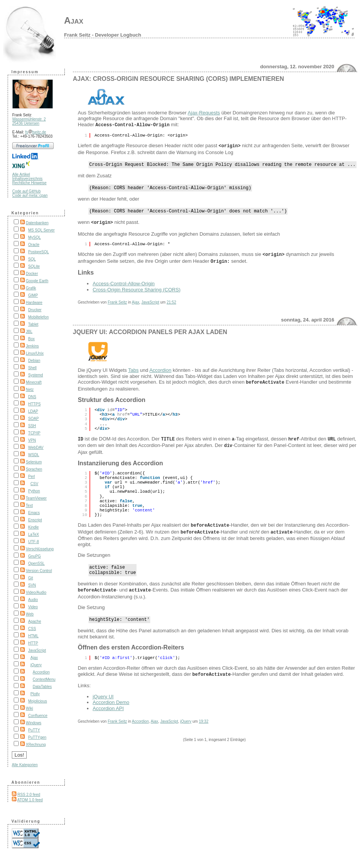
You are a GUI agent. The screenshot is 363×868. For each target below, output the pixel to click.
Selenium (34, 462)
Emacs (34, 513)
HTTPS (35, 404)
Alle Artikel (21, 174)
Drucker (35, 310)
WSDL (34, 455)
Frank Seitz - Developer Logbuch (103, 35)
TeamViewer (36, 498)
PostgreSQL (39, 252)
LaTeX (34, 534)
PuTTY (34, 730)
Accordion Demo (111, 700)
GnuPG (35, 556)
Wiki (30, 708)
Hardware (34, 303)
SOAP (34, 419)
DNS (32, 397)
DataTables (42, 687)
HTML (33, 636)
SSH (32, 426)
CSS (32, 629)
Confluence (38, 716)
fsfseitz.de (36, 132)
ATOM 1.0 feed (30, 800)
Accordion (41, 672)
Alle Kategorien (25, 765)
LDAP (33, 411)
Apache (35, 621)
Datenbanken (37, 223)
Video (33, 607)
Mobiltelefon (39, 317)
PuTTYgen (37, 737)
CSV (35, 484)
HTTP (33, 643)
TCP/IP (34, 433)
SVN (32, 585)
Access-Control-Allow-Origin (124, 283)
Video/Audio (36, 592)
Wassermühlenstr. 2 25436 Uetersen (29, 121)
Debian (34, 361)
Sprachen (34, 469)
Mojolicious (38, 701)
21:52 (171, 302)
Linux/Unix (35, 353)
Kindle (34, 527)
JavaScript (37, 650)
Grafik (31, 288)
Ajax (74, 20)
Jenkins (32, 346)
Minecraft (34, 382)
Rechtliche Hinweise (29, 183)
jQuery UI (103, 694)
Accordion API (108, 706)
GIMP (33, 295)
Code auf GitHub (27, 191)
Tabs (133, 370)
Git (31, 578)
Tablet (33, 324)
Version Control (39, 571)
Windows (34, 723)
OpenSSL (36, 563)
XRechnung (36, 745)
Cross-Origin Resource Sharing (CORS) (137, 289)
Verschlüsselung (40, 549)
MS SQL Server (42, 230)
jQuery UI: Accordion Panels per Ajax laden (150, 332)
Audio (33, 600)
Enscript (35, 520)
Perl (32, 477)
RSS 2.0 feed (29, 795)
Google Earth (37, 281)
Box (31, 339)
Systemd (36, 375)
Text (29, 506)
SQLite (34, 266)
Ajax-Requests (204, 113)
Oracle (34, 245)
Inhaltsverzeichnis (27, 179)
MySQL (35, 237)
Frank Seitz (117, 302)
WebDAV (36, 448)
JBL (29, 332)
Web (30, 614)
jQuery (36, 665)
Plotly (35, 694)
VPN (32, 440)
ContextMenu (44, 679)
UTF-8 (34, 542)
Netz (30, 390)
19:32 (203, 719)
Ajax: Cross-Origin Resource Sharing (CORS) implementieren (178, 79)
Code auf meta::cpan (30, 195)
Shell (32, 368)
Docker (32, 274)
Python (34, 491)
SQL (32, 259)
